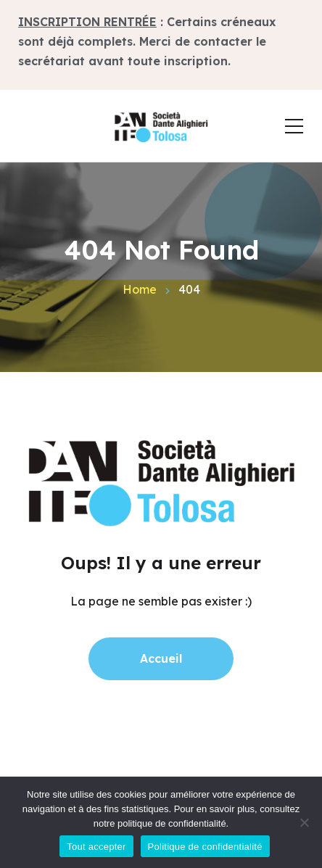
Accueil (161, 658)
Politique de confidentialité (205, 847)
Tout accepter (96, 847)
